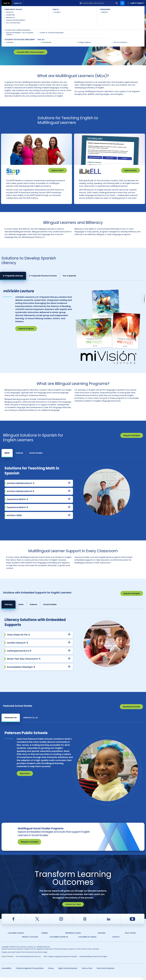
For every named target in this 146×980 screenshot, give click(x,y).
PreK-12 (7, 3)
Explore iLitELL (131, 170)
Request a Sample (29, 845)
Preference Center (73, 936)
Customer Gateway (16, 936)
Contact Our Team (73, 908)
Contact (136, 10)
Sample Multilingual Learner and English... (94, 960)
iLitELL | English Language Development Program (60, 960)
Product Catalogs (30, 940)
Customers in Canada (87, 940)
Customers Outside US (59, 940)
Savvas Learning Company (10, 18)
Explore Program (26, 332)
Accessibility (6, 971)
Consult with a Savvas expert (31, 52)
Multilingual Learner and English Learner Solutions (39, 18)
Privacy (51, 971)
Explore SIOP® (58, 170)
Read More (25, 777)
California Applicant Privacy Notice (30, 971)
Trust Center (130, 936)
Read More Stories (131, 710)
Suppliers (102, 936)
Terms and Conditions (105, 971)
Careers (44, 936)
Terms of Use (87, 971)
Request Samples (132, 439)
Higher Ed (18, 3)
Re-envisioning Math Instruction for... (29, 960)
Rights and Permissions (68, 971)
